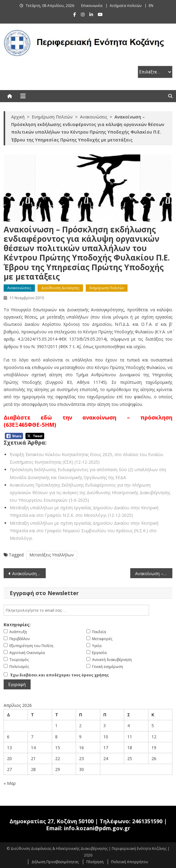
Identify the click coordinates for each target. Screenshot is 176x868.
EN (151, 6)
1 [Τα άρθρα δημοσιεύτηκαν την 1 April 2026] (56, 725)
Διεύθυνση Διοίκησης (60, 288)
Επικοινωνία (92, 6)
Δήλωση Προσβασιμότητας (55, 862)
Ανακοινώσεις (19, 288)
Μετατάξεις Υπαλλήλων (52, 555)
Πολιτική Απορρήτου (130, 862)
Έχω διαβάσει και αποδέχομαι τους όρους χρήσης (60, 675)
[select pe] (155, 72)
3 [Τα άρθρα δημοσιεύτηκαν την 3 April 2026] (105, 725)
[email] (76, 610)
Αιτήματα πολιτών (126, 6)
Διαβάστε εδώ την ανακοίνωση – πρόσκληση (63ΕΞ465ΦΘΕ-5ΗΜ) (88, 421)
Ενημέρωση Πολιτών (107, 288)
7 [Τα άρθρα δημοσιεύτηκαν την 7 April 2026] (32, 737)
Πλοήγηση (95, 862)
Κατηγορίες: (17, 625)
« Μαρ (10, 783)
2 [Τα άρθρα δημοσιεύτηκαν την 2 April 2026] (80, 725)
